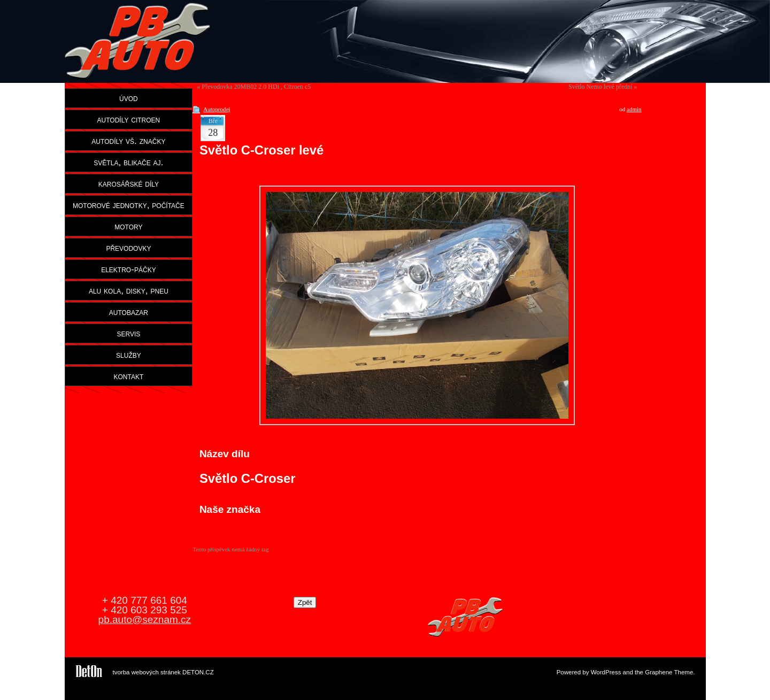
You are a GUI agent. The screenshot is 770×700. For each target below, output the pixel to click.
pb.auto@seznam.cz (145, 620)
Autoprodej (217, 109)
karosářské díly (129, 183)
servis (128, 333)
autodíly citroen (129, 119)
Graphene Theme (669, 672)
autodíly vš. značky (128, 141)
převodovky (128, 248)
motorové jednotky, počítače (129, 205)
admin (634, 109)
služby (129, 355)
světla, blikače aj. (128, 162)
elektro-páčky (129, 269)
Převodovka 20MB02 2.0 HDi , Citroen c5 (256, 87)
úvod (129, 98)
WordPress (606, 672)
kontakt (129, 376)
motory (128, 226)
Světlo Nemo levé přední (600, 87)
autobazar (129, 312)
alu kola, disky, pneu (129, 290)
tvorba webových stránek (147, 672)
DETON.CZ (198, 672)
